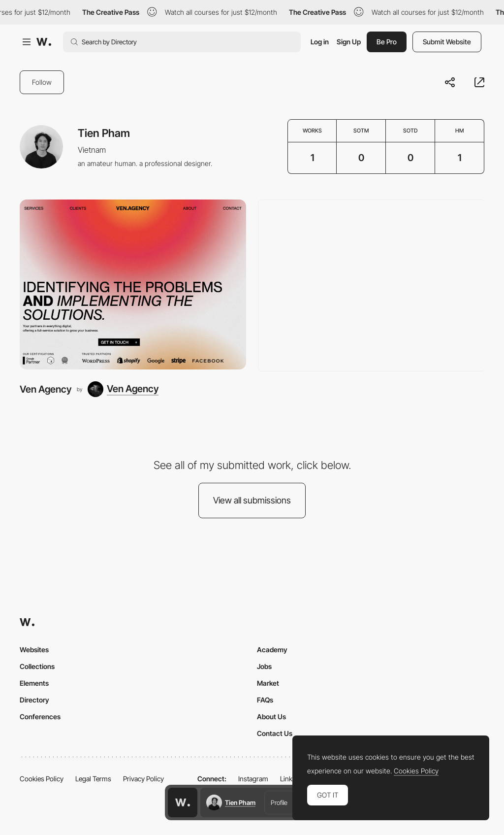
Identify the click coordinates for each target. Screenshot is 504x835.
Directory (34, 700)
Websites (34, 650)
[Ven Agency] (133, 284)
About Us (271, 717)
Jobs (264, 666)
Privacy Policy (143, 779)
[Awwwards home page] (183, 802)
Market (268, 683)
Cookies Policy (42, 779)
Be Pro (387, 42)
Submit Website (447, 42)
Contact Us (275, 733)
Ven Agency (46, 389)
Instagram (253, 779)
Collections (37, 666)
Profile (279, 802)
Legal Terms (93, 779)
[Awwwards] (44, 42)
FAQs (265, 700)
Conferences (40, 717)
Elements (34, 683)
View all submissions (252, 500)
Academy (272, 650)
